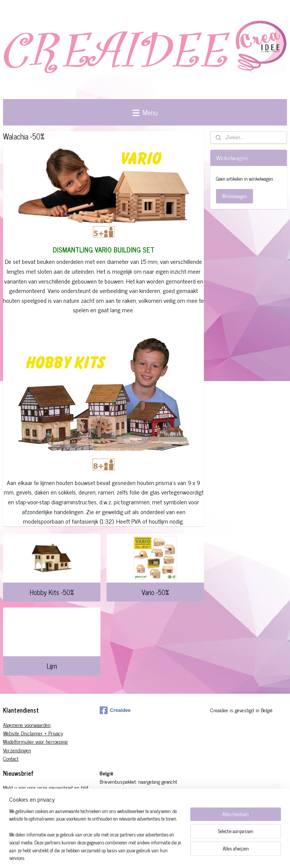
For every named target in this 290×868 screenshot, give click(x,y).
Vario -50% (155, 592)
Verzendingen (17, 750)
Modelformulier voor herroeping (35, 741)
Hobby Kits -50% (52, 592)
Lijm (52, 666)
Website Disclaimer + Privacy (33, 733)
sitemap (162, 854)
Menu (145, 112)
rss (173, 854)
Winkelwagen (234, 196)
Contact (11, 758)
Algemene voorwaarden (27, 725)
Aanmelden (20, 822)
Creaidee (115, 710)
